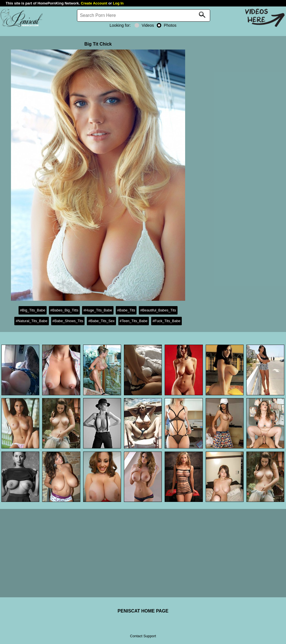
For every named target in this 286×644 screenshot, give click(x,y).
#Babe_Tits (126, 310)
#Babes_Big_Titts (64, 310)
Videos (144, 25)
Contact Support (143, 636)
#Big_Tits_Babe (33, 310)
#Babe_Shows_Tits (68, 321)
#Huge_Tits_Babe (98, 310)
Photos (167, 25)
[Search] (144, 15)
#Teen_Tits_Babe (134, 321)
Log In (118, 3)
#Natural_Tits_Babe (32, 321)
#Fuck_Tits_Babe (166, 321)
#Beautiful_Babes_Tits (158, 310)
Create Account (94, 3)
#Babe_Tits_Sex (101, 321)
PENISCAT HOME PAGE (143, 611)
